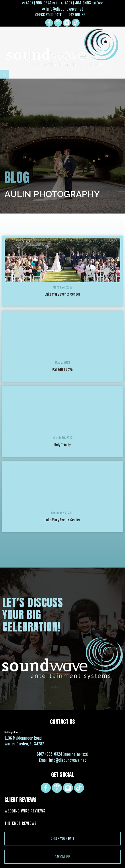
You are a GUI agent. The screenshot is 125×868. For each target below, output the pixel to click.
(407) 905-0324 (49, 754)
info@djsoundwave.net (68, 760)
